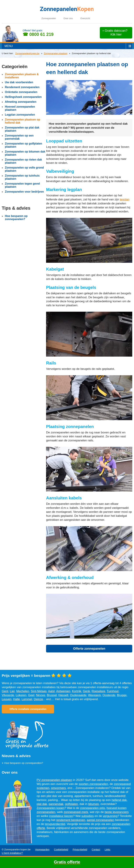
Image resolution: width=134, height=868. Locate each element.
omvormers (58, 788)
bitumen (94, 804)
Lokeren (21, 695)
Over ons (68, 18)
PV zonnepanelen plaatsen (54, 780)
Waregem (94, 695)
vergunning (110, 816)
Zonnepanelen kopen (51, 808)
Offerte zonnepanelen (89, 649)
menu (9, 46)
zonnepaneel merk (76, 812)
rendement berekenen (71, 820)
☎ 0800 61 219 (38, 34)
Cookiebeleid (61, 850)
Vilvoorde (8, 695)
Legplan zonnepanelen (20, 115)
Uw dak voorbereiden (19, 82)
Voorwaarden (42, 850)
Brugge (122, 695)
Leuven (7, 699)
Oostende (109, 695)
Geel (31, 695)
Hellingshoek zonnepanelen (23, 97)
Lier (12, 691)
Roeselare (98, 691)
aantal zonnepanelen (100, 820)
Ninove (41, 695)
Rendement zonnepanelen (22, 87)
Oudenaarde (78, 695)
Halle (16, 699)
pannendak (56, 804)
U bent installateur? (12, 853)
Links (108, 850)
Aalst (51, 691)
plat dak (42, 804)
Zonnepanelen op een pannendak (19, 137)
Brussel (52, 695)
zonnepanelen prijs (93, 808)
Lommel (27, 699)
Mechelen (23, 691)
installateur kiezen (61, 816)
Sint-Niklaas (39, 691)
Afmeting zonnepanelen (21, 102)
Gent (5, 691)
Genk (86, 691)
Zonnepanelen (49, 18)
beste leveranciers (117, 812)
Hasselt (63, 695)
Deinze (38, 699)
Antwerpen (63, 691)
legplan (125, 199)
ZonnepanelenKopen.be (27, 53)
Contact (96, 850)
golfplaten (72, 804)
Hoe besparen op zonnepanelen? (16, 218)
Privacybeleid (80, 850)
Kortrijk (77, 691)
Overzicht (85, 18)
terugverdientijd (55, 824)
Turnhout (113, 691)
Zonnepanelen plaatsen (56, 53)
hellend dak (119, 800)
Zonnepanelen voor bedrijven (24, 192)
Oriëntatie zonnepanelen (21, 92)
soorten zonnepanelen (93, 784)
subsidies (88, 816)
